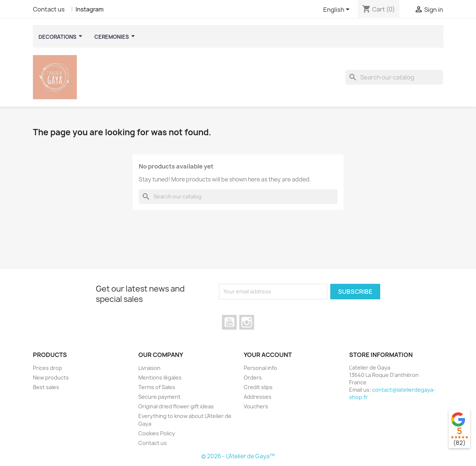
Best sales (46, 387)
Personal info (260, 368)
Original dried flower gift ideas (176, 406)
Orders (253, 377)
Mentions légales (160, 377)
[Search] (394, 77)
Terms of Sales (157, 387)
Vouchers (256, 406)
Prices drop (48, 368)
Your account (268, 355)
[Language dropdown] (338, 10)
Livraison (149, 368)
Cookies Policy (157, 433)
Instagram (90, 9)
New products (51, 377)
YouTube (229, 322)
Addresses (258, 397)
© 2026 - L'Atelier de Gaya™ (238, 456)
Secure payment (159, 397)
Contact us (49, 9)
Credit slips (258, 387)
